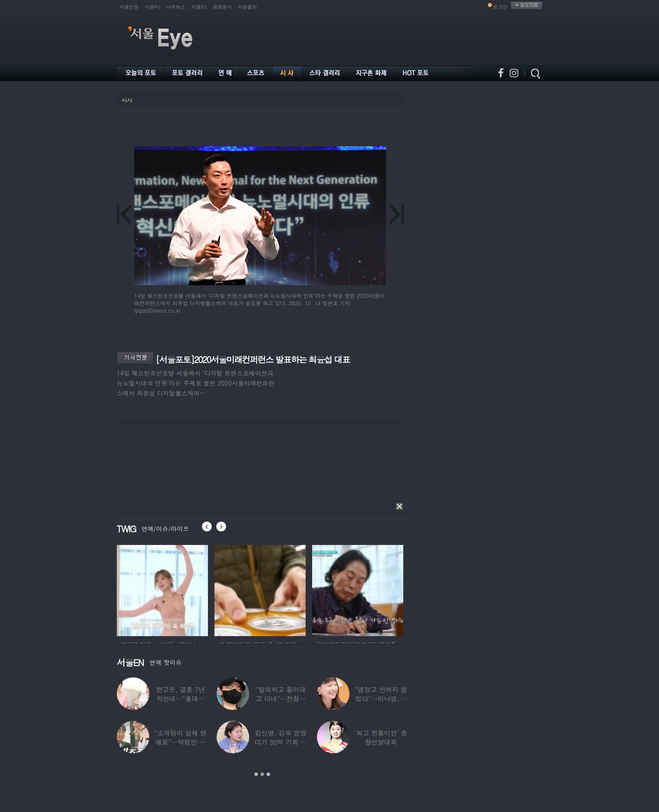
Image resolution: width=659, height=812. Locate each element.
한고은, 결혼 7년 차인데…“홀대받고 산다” (180, 698)
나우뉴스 (176, 7)
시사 (127, 100)
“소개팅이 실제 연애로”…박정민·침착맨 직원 (180, 742)
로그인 (500, 7)
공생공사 (222, 7)
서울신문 (129, 7)
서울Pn (153, 7)
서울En (199, 7)
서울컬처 (247, 7)
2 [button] (262, 774)
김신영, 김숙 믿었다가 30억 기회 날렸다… (281, 742)
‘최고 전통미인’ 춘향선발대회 (381, 737)
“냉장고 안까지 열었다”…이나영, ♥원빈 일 (381, 698)
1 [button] (256, 774)
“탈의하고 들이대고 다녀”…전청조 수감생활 (280, 698)
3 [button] (268, 774)
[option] (162, 589)
